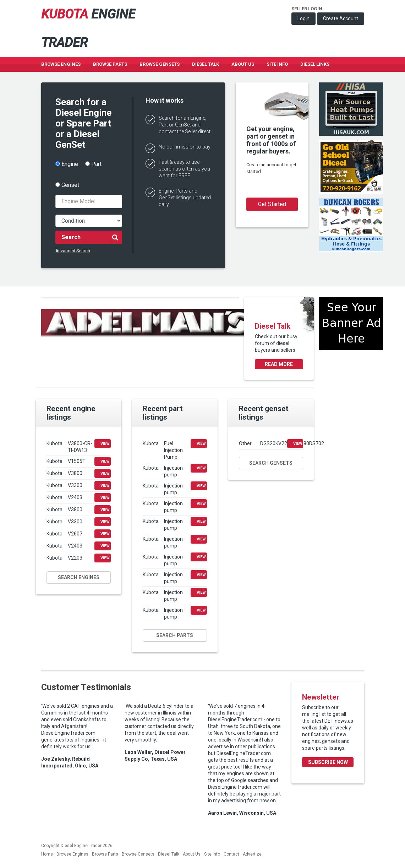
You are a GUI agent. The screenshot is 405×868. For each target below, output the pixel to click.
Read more (279, 364)
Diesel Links (315, 64)
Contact (231, 854)
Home (47, 854)
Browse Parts (110, 64)
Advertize (252, 854)
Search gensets (271, 463)
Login (303, 18)
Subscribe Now (328, 762)
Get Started (272, 204)
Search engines (79, 577)
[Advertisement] (351, 382)
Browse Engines (61, 64)
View (105, 444)
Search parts (175, 635)
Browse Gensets (138, 854)
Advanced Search (73, 251)
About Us (243, 64)
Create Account (341, 18)
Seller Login (307, 9)
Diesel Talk (206, 64)
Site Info (277, 64)
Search (90, 237)
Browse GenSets (160, 64)
